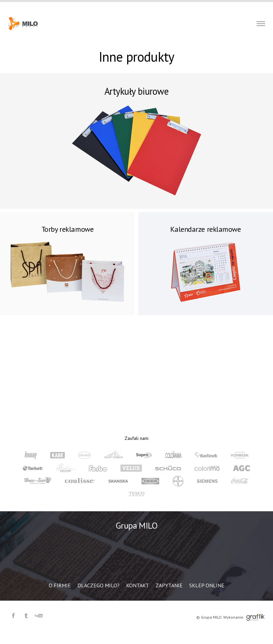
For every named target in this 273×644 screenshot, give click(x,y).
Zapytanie (191, 7)
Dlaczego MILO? (134, 7)
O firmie (103, 7)
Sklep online (220, 7)
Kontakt (165, 7)
